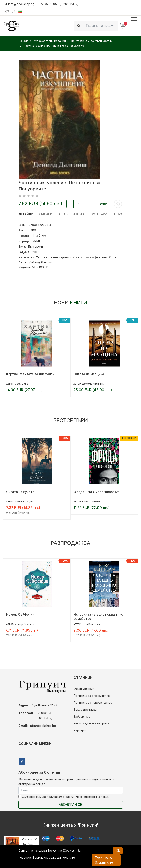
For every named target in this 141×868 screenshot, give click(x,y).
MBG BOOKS (41, 267)
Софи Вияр (21, 384)
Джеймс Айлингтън (94, 384)
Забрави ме (82, 716)
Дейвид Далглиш (41, 262)
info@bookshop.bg (19, 4)
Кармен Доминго (93, 501)
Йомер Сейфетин (20, 614)
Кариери (80, 730)
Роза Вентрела (91, 624)
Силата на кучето (20, 492)
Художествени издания (54, 257)
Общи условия (84, 689)
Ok (118, 851)
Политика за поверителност (94, 703)
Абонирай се (70, 805)
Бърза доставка (85, 709)
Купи (103, 204)
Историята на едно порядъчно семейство (98, 617)
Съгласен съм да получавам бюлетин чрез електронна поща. (64, 797)
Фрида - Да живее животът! (97, 492)
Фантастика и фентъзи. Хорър (96, 257)
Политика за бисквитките (92, 696)
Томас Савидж (24, 501)
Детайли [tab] (26, 214)
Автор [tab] (63, 214)
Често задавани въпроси (91, 723)
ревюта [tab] (78, 214)
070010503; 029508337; (59, 4)
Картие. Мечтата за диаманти (30, 374)
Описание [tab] (46, 214)
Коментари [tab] (98, 214)
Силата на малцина (89, 374)
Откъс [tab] (117, 214)
